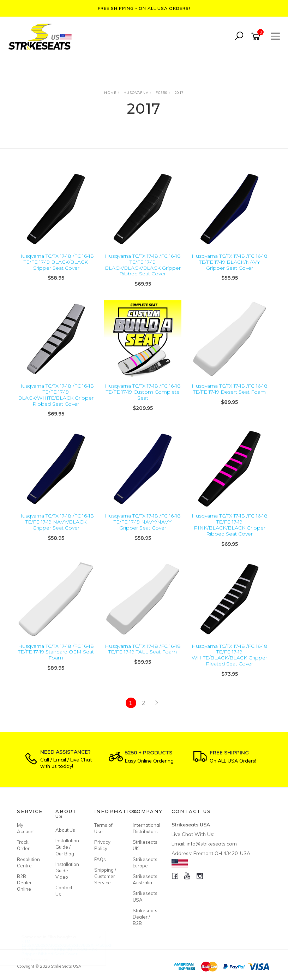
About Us (65, 830)
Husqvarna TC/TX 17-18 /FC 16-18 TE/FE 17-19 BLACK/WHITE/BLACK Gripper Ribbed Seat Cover (56, 395)
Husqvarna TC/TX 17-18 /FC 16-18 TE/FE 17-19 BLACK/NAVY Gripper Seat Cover (230, 262)
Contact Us (64, 891)
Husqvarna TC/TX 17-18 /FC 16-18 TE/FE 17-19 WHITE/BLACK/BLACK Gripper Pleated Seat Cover (230, 655)
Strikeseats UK (144, 845)
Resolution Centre (28, 862)
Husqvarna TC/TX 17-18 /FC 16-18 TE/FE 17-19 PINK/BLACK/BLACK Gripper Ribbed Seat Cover (230, 525)
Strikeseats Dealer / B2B (144, 917)
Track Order (23, 845)
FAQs (100, 859)
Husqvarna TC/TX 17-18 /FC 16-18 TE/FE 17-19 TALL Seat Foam (143, 649)
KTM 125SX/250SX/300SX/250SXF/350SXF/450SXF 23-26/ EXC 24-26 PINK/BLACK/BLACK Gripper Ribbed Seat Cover (73, 947)
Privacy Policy (102, 845)
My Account (26, 828)
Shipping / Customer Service (105, 876)
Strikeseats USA (144, 896)
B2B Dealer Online (24, 883)
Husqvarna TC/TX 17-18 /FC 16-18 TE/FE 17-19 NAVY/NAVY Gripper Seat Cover (143, 522)
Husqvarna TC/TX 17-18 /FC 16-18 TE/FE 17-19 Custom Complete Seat (143, 392)
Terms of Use (103, 828)
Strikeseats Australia (144, 879)
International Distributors (144, 828)
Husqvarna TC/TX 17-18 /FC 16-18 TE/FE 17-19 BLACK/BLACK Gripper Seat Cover (56, 262)
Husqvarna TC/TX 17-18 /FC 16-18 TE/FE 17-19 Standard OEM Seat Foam (56, 652)
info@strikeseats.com (212, 844)
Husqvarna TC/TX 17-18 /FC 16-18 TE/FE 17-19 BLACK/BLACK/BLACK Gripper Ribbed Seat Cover (143, 265)
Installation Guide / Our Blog (67, 847)
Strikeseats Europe (144, 862)
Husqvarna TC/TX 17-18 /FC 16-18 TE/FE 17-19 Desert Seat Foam (230, 389)
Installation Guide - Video (67, 871)
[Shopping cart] (257, 37)
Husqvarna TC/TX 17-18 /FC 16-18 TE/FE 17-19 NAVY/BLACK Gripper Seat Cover (56, 522)
